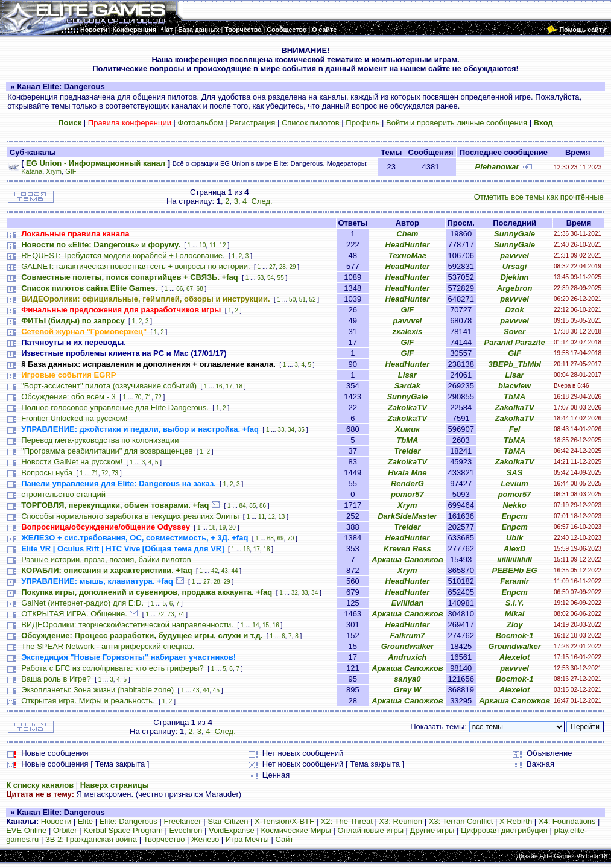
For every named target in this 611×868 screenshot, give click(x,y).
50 (292, 299)
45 (216, 690)
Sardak (407, 386)
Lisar (407, 375)
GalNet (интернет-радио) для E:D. (82, 603)
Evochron (185, 830)
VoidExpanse (232, 830)
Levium (514, 483)
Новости (56, 821)
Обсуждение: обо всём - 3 (68, 397)
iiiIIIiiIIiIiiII (514, 559)
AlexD (515, 549)
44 (234, 571)
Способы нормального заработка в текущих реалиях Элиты (130, 516)
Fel (515, 429)
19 (222, 527)
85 (252, 506)
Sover (514, 331)
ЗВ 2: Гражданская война (91, 839)
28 (283, 267)
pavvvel (514, 255)
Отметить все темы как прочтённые (539, 197)
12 (223, 245)
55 (281, 278)
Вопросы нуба (47, 473)
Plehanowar (497, 167)
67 (190, 289)
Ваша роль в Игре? (56, 679)
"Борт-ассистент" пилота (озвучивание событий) (109, 386)
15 (266, 625)
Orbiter (65, 830)
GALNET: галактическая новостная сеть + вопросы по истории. (135, 266)
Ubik (514, 538)
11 (213, 245)
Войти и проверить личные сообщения (457, 123)
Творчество (164, 839)
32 (295, 593)
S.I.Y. (515, 603)
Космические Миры (296, 830)
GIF (71, 171)
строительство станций (63, 494)
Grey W (408, 690)
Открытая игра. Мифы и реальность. (88, 701)
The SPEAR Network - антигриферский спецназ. (108, 646)
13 (281, 517)
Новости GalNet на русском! (72, 462)
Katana (32, 171)
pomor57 (407, 494)
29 (292, 267)
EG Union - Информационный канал (96, 163)
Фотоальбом (201, 123)
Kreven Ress (407, 549)
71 (148, 397)
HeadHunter (408, 245)
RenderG (407, 483)
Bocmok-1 (515, 635)
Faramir (514, 581)
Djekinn (515, 277)
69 (280, 538)
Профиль (362, 123)
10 (202, 245)
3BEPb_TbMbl (514, 364)
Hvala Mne (407, 473)
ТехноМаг (407, 255)
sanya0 (407, 679)
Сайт (284, 839)
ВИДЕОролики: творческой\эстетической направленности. (127, 625)
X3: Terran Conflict (461, 821)
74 (181, 614)
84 (243, 506)
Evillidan (407, 603)
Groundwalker (407, 646)
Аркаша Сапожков (407, 559)
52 (312, 299)
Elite (85, 821)
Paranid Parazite (515, 342)
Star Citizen (228, 821)
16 (219, 386)
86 (263, 506)
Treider (407, 451)
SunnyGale (514, 234)
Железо (205, 839)
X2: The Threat (347, 821)
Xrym (54, 171)
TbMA (514, 397)
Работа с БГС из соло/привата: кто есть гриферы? (112, 668)
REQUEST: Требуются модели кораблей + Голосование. (123, 255)
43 (225, 571)
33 (281, 430)
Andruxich (407, 657)
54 (271, 278)
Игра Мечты (247, 839)
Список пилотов (311, 123)
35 (301, 430)
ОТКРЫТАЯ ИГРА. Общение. (74, 614)
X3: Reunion (400, 821)
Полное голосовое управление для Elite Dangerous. (115, 407)
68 (200, 289)
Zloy (515, 625)
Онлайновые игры (371, 830)
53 (260, 278)
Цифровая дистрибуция (504, 830)
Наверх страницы (115, 785)
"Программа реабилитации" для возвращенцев (107, 451)
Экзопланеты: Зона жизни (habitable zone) (97, 690)
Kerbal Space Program (123, 830)
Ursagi (514, 266)
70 (138, 397)
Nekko (515, 505)
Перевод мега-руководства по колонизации (100, 440)
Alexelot (515, 657)
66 (179, 289)
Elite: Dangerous (128, 821)
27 (272, 267)
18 (239, 386)
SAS (515, 473)
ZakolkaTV (407, 407)
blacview (514, 386)
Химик (407, 429)
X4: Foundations (567, 821)
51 (302, 299)
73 (115, 473)
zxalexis (407, 331)
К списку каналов (40, 785)
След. (262, 201)
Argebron (515, 288)
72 (158, 397)
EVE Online (26, 830)
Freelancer (182, 821)
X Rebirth (516, 821)
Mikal (515, 614)
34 (291, 430)
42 (214, 571)
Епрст (514, 516)
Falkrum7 (407, 635)
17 (229, 386)
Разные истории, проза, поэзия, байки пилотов (106, 559)
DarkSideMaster (407, 516)
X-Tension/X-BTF (284, 821)
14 (255, 625)
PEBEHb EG (515, 570)
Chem (407, 234)
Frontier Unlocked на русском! (74, 418)
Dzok (515, 310)
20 (233, 527)
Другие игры (432, 830)
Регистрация (252, 123)
